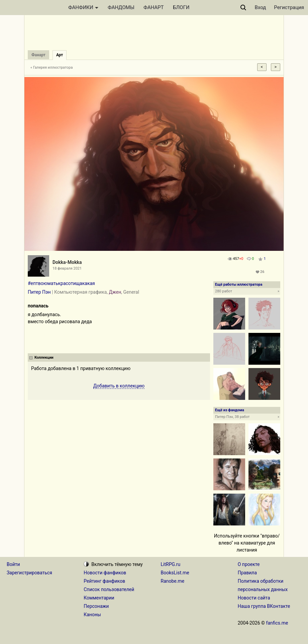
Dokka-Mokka (67, 262)
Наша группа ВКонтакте (264, 606)
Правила (247, 573)
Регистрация (289, 7)
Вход (261, 7)
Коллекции (44, 357)
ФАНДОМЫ (121, 7)
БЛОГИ (181, 7)
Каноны (92, 615)
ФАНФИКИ (83, 7)
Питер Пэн (39, 292)
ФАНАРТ (153, 7)
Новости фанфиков (105, 573)
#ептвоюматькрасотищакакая (61, 283)
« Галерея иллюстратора (52, 67)
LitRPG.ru (171, 564)
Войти (13, 564)
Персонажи (96, 606)
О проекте (249, 564)
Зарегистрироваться (29, 573)
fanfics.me (277, 623)
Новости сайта (254, 598)
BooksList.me (175, 573)
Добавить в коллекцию (119, 386)
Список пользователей (109, 589)
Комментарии (99, 598)
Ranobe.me (173, 581)
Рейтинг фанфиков (104, 581)
